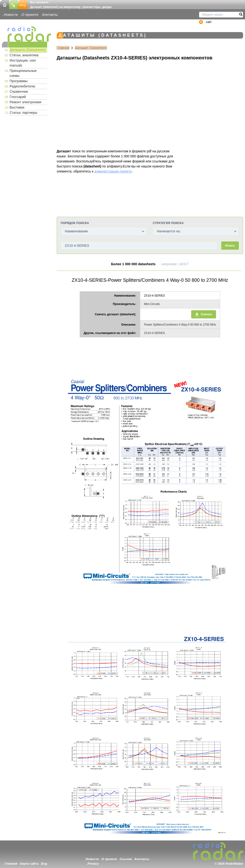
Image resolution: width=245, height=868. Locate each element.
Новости (11, 14)
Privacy (93, 864)
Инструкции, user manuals (23, 63)
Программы (19, 81)
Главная (63, 48)
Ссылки (126, 859)
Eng (44, 864)
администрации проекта (113, 171)
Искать (230, 246)
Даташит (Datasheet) (91, 48)
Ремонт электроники (25, 102)
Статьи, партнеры (23, 113)
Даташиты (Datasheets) (28, 50)
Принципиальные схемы (23, 73)
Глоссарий (18, 97)
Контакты (50, 14)
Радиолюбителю (22, 86)
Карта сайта (29, 864)
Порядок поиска (75, 223)
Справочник (19, 92)
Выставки (17, 107)
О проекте (30, 14)
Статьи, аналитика (24, 55)
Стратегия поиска (168, 223)
